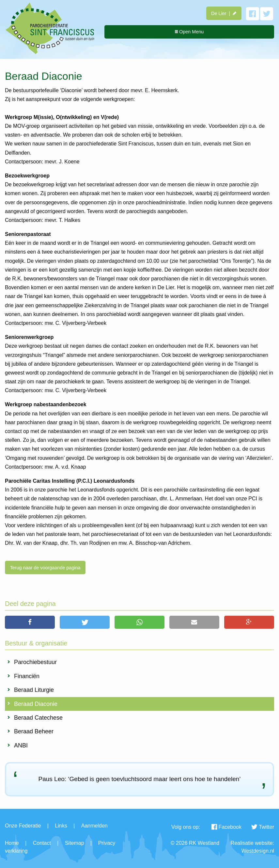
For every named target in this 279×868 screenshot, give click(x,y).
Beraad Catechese (38, 718)
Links (61, 826)
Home (12, 843)
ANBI (21, 745)
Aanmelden (94, 826)
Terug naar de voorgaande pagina (45, 568)
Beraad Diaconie (36, 704)
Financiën (27, 676)
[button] (30, 622)
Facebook (226, 827)
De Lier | (224, 13)
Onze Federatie (23, 826)
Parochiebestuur (35, 662)
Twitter (263, 827)
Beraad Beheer (34, 731)
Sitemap (75, 843)
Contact (42, 843)
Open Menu (189, 32)
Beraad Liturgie (34, 690)
